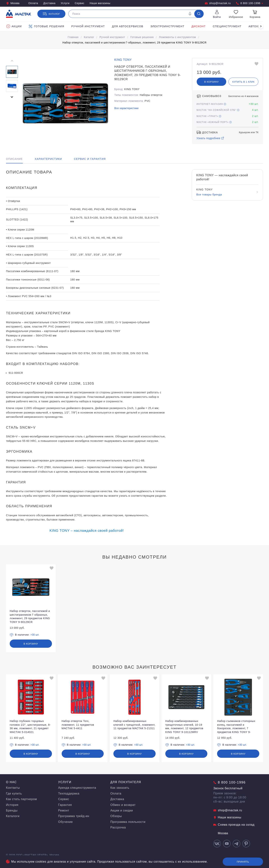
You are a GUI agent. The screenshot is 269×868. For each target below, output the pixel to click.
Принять (243, 862)
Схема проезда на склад (234, 825)
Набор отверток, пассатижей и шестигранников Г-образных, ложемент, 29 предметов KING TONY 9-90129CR (134, 43)
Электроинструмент (167, 26)
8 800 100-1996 (249, 3)
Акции (14, 26)
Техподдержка (69, 793)
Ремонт (64, 810)
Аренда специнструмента (77, 788)
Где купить (14, 793)
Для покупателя (126, 782)
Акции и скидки (122, 810)
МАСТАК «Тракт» (209, 116)
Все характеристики (126, 108)
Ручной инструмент (88, 26)
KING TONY (123, 60)
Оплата (33, 3)
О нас (11, 782)
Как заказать (120, 788)
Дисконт (199, 26)
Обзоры (116, 816)
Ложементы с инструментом (177, 37)
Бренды (12, 810)
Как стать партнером (21, 799)
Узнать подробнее (210, 138)
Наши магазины (100, 3)
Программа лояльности (128, 822)
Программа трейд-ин (74, 816)
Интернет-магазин (211, 104)
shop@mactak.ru (218, 3)
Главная (73, 37)
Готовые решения (46, 26)
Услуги (65, 3)
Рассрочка (118, 827)
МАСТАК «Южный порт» (214, 122)
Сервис (80, 3)
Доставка (49, 3)
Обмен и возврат (123, 805)
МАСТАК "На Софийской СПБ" (218, 110)
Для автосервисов (128, 26)
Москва (13, 3)
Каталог (89, 37)
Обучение (65, 822)
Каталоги (13, 816)
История (12, 805)
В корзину (211, 82)
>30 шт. (35, 635)
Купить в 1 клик (244, 82)
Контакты (13, 788)
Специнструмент (227, 26)
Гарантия (65, 805)
